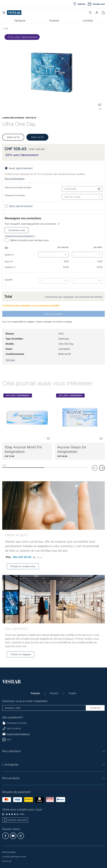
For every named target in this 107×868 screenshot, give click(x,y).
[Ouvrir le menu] (5, 13)
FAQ (9, 740)
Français (36, 693)
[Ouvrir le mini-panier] (103, 13)
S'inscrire (95, 708)
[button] (97, 13)
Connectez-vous (17, 230)
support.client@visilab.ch (18, 734)
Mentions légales (9, 852)
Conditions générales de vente (14, 857)
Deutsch (54, 693)
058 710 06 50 (14, 729)
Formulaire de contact (14, 723)
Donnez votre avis (15, 820)
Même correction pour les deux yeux (27, 240)
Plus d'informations (15, 179)
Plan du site (7, 861)
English (72, 693)
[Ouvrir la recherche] (90, 13)
